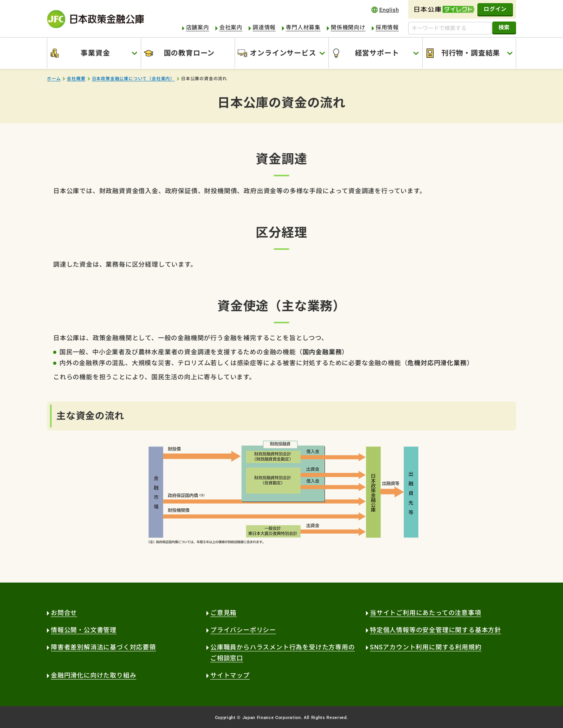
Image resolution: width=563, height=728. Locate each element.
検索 (504, 27)
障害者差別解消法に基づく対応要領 (103, 647)
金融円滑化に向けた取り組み (93, 675)
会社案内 (231, 27)
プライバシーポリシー (243, 630)
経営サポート (377, 53)
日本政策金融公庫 (95, 19)
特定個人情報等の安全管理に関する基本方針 (436, 630)
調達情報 (264, 27)
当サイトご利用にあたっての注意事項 (426, 613)
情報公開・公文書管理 (84, 630)
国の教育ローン (189, 53)
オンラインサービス (283, 53)
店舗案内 (198, 27)
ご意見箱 (223, 613)
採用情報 (387, 27)
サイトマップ (230, 675)
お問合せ (64, 613)
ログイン (495, 9)
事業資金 (95, 53)
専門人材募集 (303, 27)
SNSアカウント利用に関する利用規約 (426, 647)
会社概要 (76, 79)
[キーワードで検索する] (450, 28)
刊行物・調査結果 (471, 53)
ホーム (54, 79)
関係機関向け (348, 27)
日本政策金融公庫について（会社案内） (133, 79)
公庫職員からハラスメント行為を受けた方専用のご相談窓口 (283, 653)
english (385, 10)
